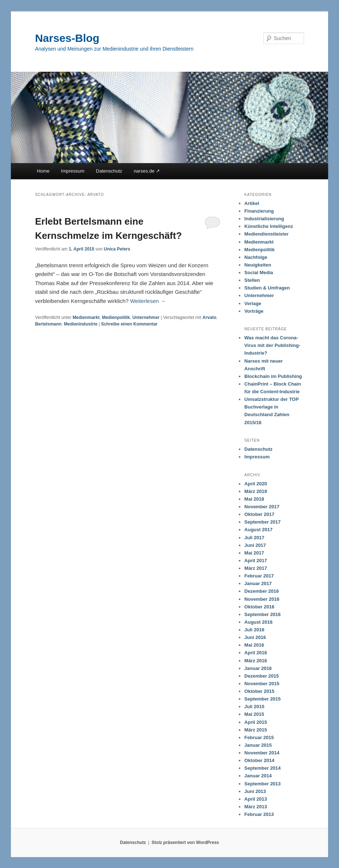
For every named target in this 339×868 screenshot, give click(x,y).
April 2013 (256, 799)
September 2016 (263, 614)
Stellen (252, 280)
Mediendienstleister (266, 234)
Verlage (253, 303)
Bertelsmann (48, 324)
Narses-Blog (67, 38)
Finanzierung (259, 211)
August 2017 (258, 530)
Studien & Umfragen (267, 288)
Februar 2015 (259, 737)
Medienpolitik (116, 317)
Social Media (259, 273)
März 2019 (256, 491)
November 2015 (262, 684)
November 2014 (262, 753)
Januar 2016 (258, 668)
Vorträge (254, 311)
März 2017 (256, 568)
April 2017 (256, 561)
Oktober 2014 (259, 760)
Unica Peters (117, 249)
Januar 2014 (258, 776)
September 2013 (263, 784)
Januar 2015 (258, 745)
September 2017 (263, 522)
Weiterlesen (148, 301)
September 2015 (263, 699)
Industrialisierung (264, 219)
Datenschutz (109, 171)
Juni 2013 (255, 791)
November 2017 (262, 507)
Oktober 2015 (259, 691)
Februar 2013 (259, 814)
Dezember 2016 (262, 591)
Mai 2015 (254, 714)
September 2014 (263, 768)
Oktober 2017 (259, 514)
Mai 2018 (254, 499)
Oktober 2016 (259, 607)
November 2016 (262, 599)
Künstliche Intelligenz (269, 226)
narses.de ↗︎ (147, 171)
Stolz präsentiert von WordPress (185, 843)
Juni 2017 (255, 545)
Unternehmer (146, 317)
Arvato (209, 317)
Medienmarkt (86, 317)
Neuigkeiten (258, 265)
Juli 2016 (254, 630)
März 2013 (256, 807)
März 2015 (256, 730)
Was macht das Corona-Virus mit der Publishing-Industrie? (272, 345)
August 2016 (258, 622)
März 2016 (256, 661)
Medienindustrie (81, 324)
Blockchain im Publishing (273, 376)
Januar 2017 (258, 583)
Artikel (252, 203)
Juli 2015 (254, 707)
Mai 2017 (254, 553)
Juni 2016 (255, 637)
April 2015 (256, 722)
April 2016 (256, 653)
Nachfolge (256, 257)
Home (43, 171)
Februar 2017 (259, 576)
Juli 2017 (254, 538)
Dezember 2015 (262, 676)
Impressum (73, 171)
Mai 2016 (254, 645)
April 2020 (256, 484)
